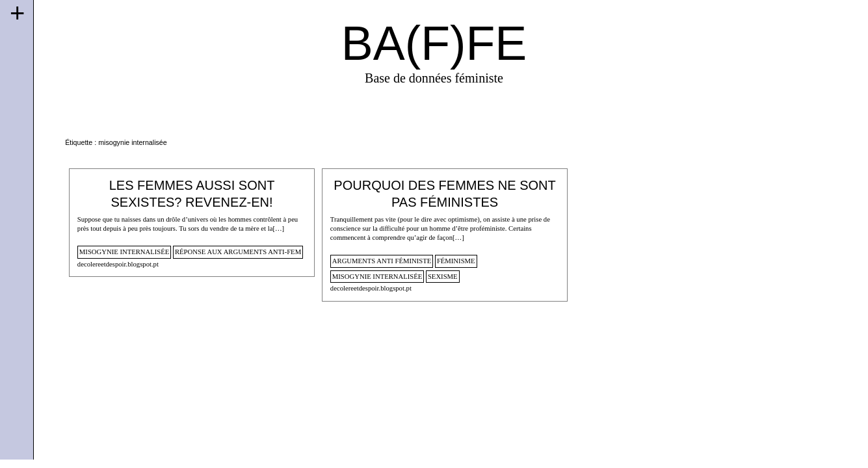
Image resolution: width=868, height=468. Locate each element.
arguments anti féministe (382, 261)
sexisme (443, 276)
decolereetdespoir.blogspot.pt (118, 264)
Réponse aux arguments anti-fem (238, 252)
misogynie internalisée (124, 252)
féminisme (456, 261)
